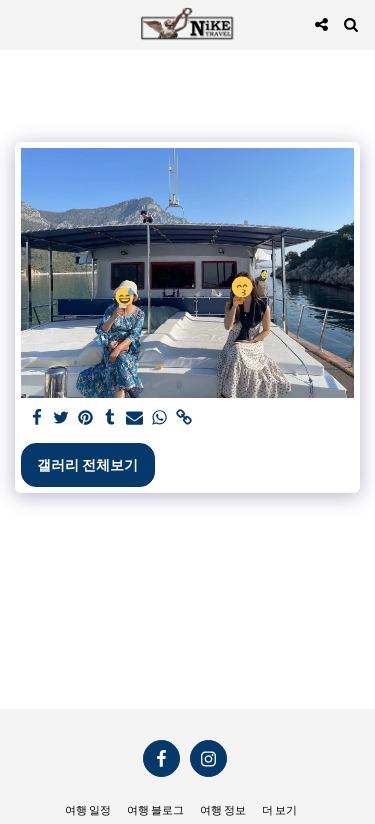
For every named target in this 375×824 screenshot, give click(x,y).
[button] (22, 24)
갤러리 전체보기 (87, 464)
